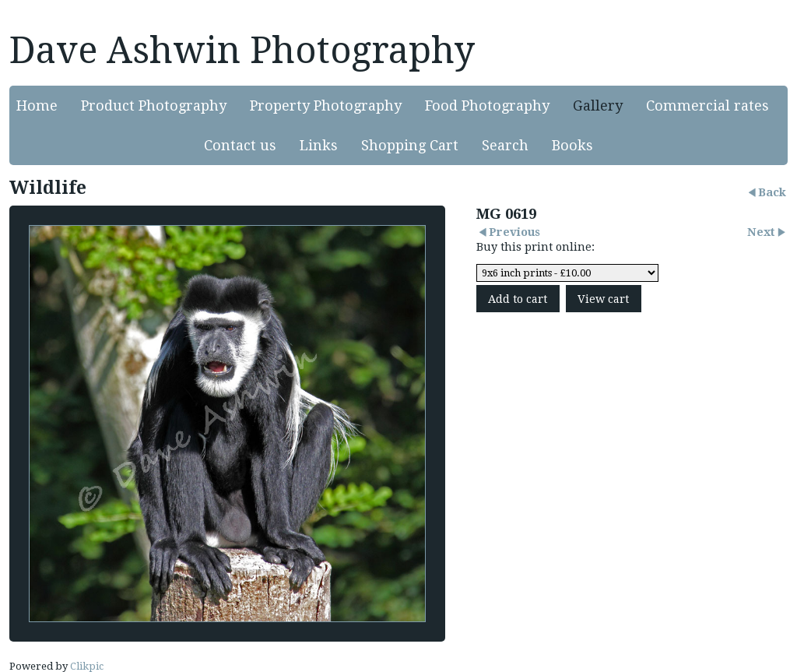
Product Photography (154, 106)
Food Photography (487, 106)
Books (572, 145)
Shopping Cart (410, 145)
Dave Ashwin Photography (242, 50)
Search (505, 145)
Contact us (240, 145)
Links (319, 145)
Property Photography (326, 106)
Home (37, 106)
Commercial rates (707, 106)
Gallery (598, 106)
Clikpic (87, 666)
